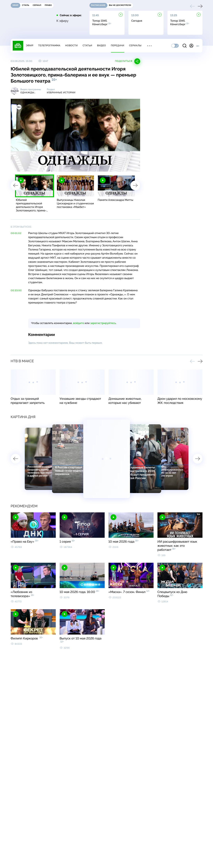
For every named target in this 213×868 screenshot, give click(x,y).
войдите (79, 323)
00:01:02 (16, 233)
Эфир (30, 45)
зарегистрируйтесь (103, 323)
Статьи (87, 45)
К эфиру (63, 21)
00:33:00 (16, 290)
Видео (101, 45)
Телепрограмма (49, 45)
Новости (72, 45)
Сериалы (135, 45)
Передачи (118, 45)
